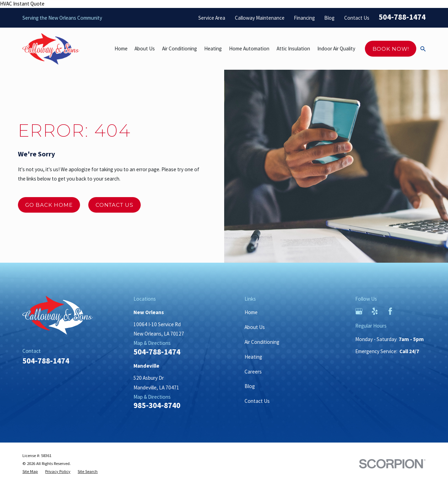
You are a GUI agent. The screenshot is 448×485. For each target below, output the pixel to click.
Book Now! (391, 49)
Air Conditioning (262, 342)
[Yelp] (375, 311)
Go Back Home (49, 205)
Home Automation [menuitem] (249, 48)
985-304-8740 (157, 405)
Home (251, 312)
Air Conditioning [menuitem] (180, 48)
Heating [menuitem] (213, 48)
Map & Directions (152, 343)
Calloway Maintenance (260, 18)
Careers (253, 372)
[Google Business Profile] (359, 311)
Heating (253, 357)
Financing (304, 18)
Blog (329, 18)
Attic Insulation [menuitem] (293, 48)
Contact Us (357, 18)
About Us (255, 327)
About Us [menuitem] (145, 48)
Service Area (212, 18)
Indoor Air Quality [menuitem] (336, 48)
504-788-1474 (402, 17)
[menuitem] (30, 472)
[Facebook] (390, 311)
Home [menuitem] (121, 48)
